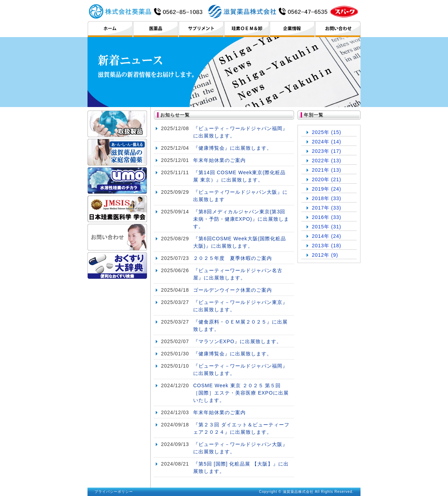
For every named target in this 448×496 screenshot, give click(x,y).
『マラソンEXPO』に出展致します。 (237, 341)
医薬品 (156, 29)
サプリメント (201, 29)
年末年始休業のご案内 (219, 160)
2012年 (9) (325, 255)
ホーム (110, 29)
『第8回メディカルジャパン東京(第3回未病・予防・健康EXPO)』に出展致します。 (241, 219)
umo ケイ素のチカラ (117, 180)
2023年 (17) (327, 151)
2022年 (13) (327, 161)
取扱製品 (117, 124)
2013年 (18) (327, 246)
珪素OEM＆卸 (247, 29)
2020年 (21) (327, 179)
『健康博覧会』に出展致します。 (233, 148)
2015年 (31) (327, 227)
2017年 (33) (327, 208)
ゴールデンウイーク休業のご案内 (233, 290)
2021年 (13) (327, 170)
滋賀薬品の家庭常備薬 (117, 152)
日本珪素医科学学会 (117, 209)
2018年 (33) (327, 198)
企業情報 (292, 29)
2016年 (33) (327, 217)
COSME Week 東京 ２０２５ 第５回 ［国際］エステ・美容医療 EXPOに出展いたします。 (241, 393)
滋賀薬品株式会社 (224, 11)
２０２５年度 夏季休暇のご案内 (233, 258)
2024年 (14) (327, 142)
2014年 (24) (327, 236)
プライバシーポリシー (114, 492)
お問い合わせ (338, 29)
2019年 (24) (327, 189)
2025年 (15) (327, 132)
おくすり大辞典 (117, 265)
